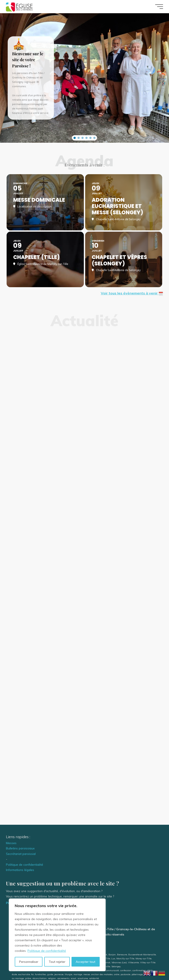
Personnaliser (29, 962)
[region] (57, 935)
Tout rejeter (57, 962)
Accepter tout (85, 962)
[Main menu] (159, 7)
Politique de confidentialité (47, 951)
